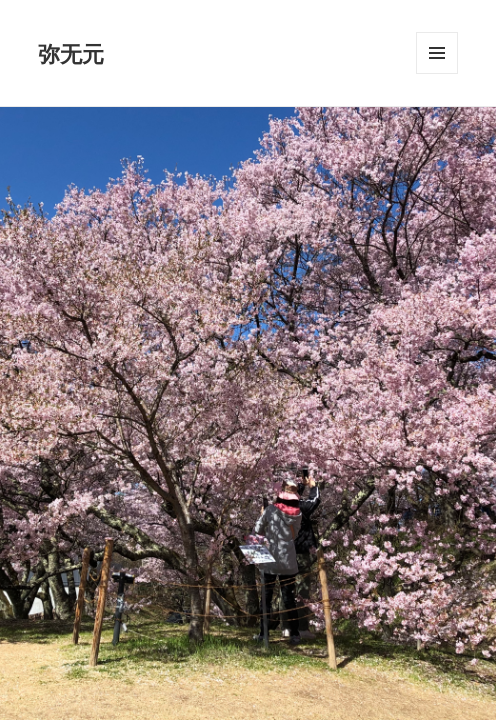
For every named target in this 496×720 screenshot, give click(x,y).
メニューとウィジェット (437, 73)
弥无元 (71, 53)
